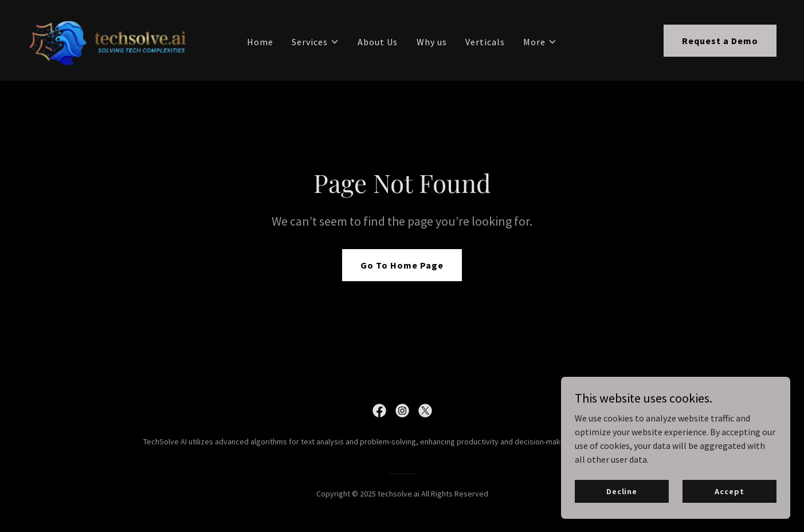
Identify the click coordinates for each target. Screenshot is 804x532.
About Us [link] (378, 42)
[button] (315, 42)
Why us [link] (432, 42)
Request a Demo (720, 41)
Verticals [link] (485, 42)
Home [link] (260, 42)
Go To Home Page (402, 265)
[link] (109, 39)
